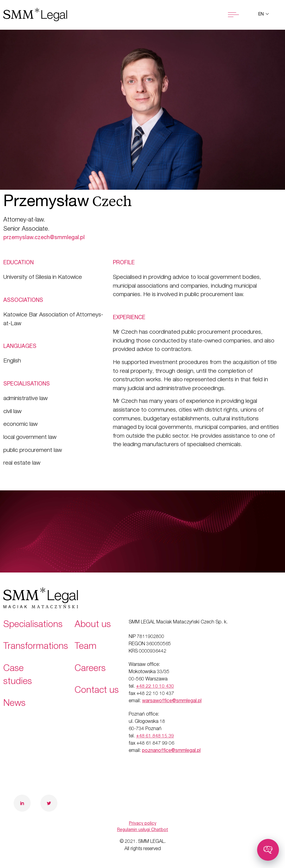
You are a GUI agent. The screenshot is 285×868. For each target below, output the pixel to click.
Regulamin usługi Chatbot (143, 830)
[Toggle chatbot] (268, 850)
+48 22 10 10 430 (155, 687)
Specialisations (33, 625)
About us (93, 625)
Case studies (18, 676)
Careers (90, 669)
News (14, 704)
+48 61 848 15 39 (155, 736)
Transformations (36, 647)
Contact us (97, 691)
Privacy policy (143, 824)
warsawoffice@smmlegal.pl (172, 701)
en (262, 15)
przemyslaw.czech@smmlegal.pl (44, 238)
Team (86, 647)
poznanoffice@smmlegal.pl (171, 751)
